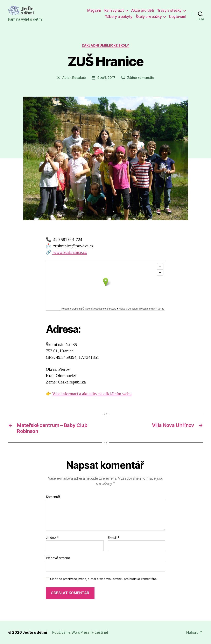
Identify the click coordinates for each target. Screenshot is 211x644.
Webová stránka (58, 558)
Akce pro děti (142, 10)
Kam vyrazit (114, 10)
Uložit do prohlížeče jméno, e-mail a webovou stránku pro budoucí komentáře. (103, 579)
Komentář (53, 497)
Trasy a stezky (169, 10)
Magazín (94, 10)
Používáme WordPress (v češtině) (80, 632)
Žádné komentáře (141, 78)
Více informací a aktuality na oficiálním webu (92, 394)
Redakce (79, 78)
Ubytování (177, 17)
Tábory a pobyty (119, 17)
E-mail (114, 538)
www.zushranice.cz (70, 252)
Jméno (52, 538)
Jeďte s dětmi (35, 632)
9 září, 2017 (106, 78)
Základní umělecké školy (105, 46)
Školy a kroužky (149, 17)
